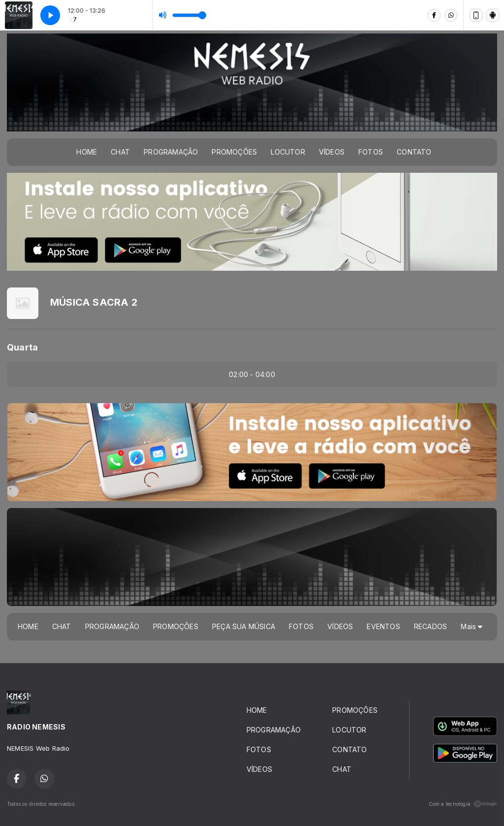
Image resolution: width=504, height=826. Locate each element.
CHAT (120, 152)
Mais (472, 626)
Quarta (22, 347)
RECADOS (430, 626)
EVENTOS (383, 626)
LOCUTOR (288, 152)
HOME (87, 152)
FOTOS (371, 152)
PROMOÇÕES (234, 152)
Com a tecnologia (463, 804)
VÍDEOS (332, 152)
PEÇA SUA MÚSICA (244, 626)
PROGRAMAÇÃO (171, 152)
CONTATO (414, 152)
